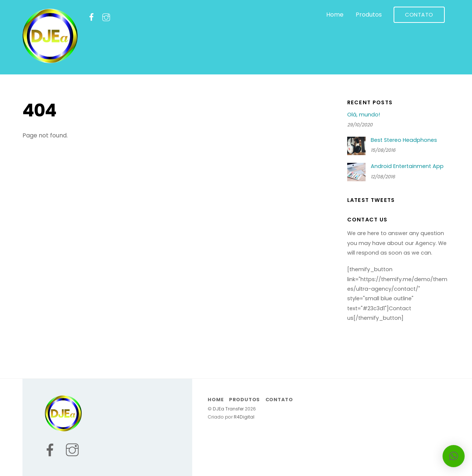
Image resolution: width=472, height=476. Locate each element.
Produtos (369, 15)
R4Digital (244, 417)
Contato (419, 15)
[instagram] (106, 17)
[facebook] (91, 17)
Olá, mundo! (364, 115)
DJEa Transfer (228, 409)
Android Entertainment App (407, 166)
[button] (454, 456)
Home (335, 15)
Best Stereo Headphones (404, 140)
